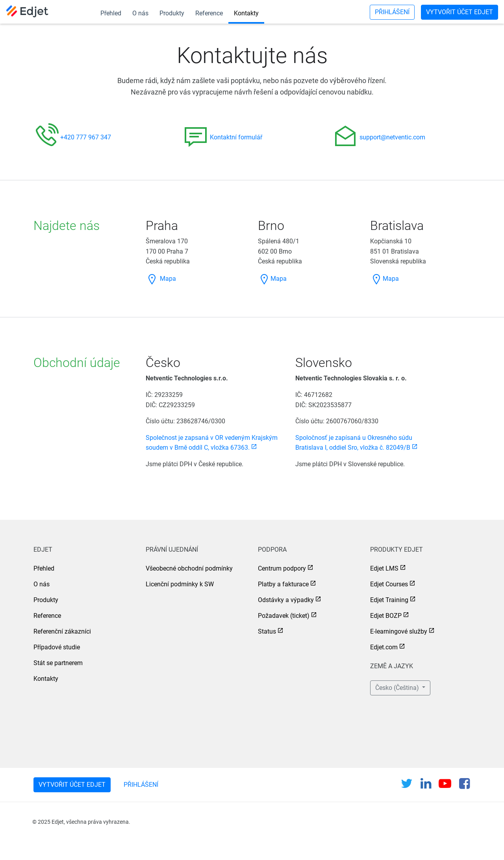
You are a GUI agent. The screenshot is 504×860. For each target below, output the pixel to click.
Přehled (111, 13)
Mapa (161, 279)
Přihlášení (392, 12)
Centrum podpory (282, 568)
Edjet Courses (389, 584)
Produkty (172, 13)
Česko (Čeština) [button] (398, 688)
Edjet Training (389, 600)
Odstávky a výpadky (286, 600)
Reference (209, 13)
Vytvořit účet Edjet (460, 12)
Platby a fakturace (283, 584)
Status (267, 631)
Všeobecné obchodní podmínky (189, 568)
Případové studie (57, 647)
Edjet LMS (384, 568)
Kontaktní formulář (236, 137)
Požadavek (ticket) (284, 616)
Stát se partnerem (58, 663)
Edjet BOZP (386, 616)
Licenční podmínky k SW (180, 584)
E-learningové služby (399, 631)
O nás (140, 13)
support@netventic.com (392, 137)
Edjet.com (384, 647)
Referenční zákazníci (62, 631)
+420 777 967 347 (86, 137)
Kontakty (246, 13)
